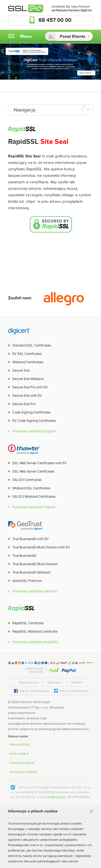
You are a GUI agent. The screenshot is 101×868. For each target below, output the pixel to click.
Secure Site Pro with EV (30, 387)
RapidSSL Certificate (28, 623)
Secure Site (21, 371)
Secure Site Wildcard (28, 379)
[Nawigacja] (50, 110)
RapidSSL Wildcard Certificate (35, 632)
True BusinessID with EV (31, 539)
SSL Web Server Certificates (33, 472)
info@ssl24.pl (56, 797)
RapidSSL (21, 609)
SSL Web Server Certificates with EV (40, 463)
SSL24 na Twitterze (73, 691)
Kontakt (77, 682)
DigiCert (19, 331)
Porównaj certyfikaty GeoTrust (35, 591)
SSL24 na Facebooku (35, 691)
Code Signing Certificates (32, 412)
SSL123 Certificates (27, 480)
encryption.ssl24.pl (23, 772)
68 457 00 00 (55, 20)
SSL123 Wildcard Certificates (34, 497)
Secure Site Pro (24, 404)
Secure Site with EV (27, 396)
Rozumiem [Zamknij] (90, 812)
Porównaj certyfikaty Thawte (34, 507)
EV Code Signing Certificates (34, 421)
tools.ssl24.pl (19, 754)
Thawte (24, 449)
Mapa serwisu (29, 682)
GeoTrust (25, 525)
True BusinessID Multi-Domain (35, 564)
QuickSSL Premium (27, 581)
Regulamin (55, 682)
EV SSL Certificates (27, 354)
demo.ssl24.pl (20, 744)
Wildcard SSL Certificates (31, 488)
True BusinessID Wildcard (31, 572)
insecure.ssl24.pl (22, 763)
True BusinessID (24, 556)
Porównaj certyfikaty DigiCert (34, 431)
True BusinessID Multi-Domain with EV (41, 547)
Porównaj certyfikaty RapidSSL (36, 642)
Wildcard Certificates (28, 362)
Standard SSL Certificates (32, 345)
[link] (82, 707)
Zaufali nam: (20, 298)
